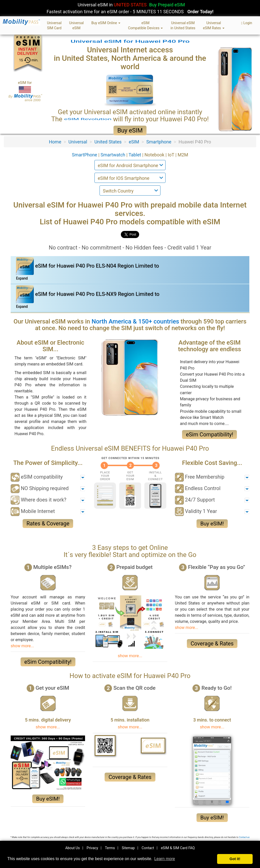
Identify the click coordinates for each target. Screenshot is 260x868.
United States (108, 142)
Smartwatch (113, 155)
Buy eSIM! (212, 524)
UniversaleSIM (76, 25)
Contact (148, 848)
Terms (110, 848)
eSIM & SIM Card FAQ (178, 848)
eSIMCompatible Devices (145, 25)
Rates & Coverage (48, 524)
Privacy (92, 848)
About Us (72, 848)
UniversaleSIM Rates (214, 25)
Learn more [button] (165, 859)
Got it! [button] (235, 859)
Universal (78, 142)
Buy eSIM (130, 130)
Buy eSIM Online (106, 23)
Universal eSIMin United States (183, 25)
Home (55, 142)
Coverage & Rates (212, 644)
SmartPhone (85, 155)
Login (247, 23)
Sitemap (128, 848)
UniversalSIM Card (54, 25)
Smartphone (159, 142)
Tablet (135, 155)
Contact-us (244, 837)
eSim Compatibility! (209, 435)
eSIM (134, 142)
